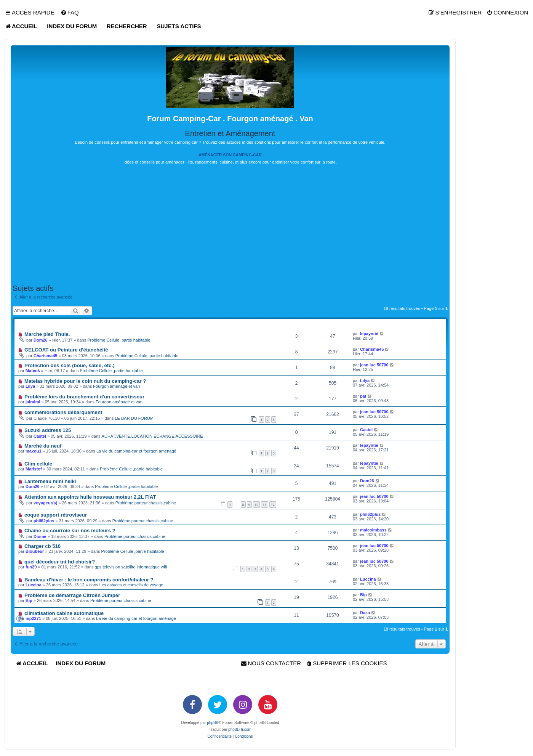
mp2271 (33, 618)
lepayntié (369, 334)
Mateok (33, 371)
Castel (40, 436)
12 (273, 505)
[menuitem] (70, 13)
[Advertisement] (230, 225)
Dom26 (41, 340)
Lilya (30, 386)
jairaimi (33, 402)
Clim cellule (38, 464)
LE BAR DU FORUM (134, 418)
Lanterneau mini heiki (50, 481)
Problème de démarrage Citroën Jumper (72, 595)
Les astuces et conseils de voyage (131, 585)
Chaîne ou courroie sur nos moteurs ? (70, 530)
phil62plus (44, 521)
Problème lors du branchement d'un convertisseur (84, 397)
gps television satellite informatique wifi (131, 567)
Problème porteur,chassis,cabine (146, 503)
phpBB (213, 723)
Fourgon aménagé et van (116, 386)
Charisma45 (45, 356)
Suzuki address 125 (48, 430)
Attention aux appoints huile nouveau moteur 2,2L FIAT (90, 497)
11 (264, 505)
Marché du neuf (43, 446)
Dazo (365, 613)
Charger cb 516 (42, 546)
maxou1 (34, 451)
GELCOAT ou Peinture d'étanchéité (66, 350)
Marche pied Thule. (47, 334)
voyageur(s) (45, 503)
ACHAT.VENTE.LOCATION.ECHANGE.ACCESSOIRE (152, 436)
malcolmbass (373, 530)
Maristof (34, 469)
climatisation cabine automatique (64, 613)
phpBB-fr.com (240, 730)
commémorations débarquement (63, 412)
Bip (363, 595)
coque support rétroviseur (56, 515)
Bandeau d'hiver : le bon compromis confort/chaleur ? (89, 580)
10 (256, 505)
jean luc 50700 (374, 365)
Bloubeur (35, 551)
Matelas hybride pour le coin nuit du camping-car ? (85, 381)
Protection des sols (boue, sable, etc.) (70, 365)
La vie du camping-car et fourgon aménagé (136, 451)
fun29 (31, 567)
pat (363, 396)
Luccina (34, 585)
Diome (40, 536)
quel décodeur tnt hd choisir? (60, 562)
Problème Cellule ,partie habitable (119, 340)
